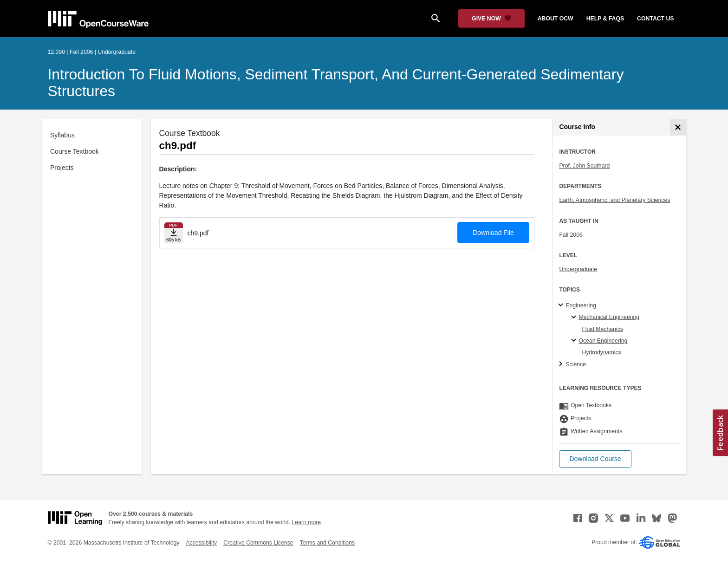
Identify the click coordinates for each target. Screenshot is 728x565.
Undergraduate (578, 269)
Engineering (581, 305)
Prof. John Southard (584, 166)
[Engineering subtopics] (562, 305)
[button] (595, 459)
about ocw (556, 19)
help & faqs (605, 19)
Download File (493, 233)
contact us (655, 19)
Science (576, 364)
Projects (62, 168)
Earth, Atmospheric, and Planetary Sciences (614, 200)
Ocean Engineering (603, 341)
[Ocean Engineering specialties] (575, 341)
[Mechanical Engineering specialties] (575, 318)
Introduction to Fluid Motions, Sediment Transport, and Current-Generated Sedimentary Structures (336, 83)
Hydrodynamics (601, 352)
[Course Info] (678, 127)
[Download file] (174, 233)
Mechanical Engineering (609, 317)
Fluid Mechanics (602, 329)
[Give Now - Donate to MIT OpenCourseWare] (491, 19)
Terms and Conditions (327, 543)
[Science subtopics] (562, 364)
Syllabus (62, 135)
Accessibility (201, 543)
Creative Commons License (258, 543)
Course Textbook (75, 151)
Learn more (306, 522)
